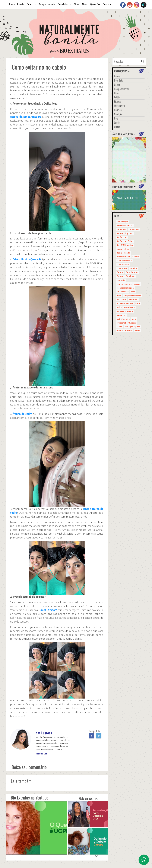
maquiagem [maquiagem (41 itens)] (130, 307)
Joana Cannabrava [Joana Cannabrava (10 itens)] (125, 303)
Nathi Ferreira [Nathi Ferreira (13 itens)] (123, 319)
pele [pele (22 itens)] (134, 319)
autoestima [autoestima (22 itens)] (134, 230)
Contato (107, 4)
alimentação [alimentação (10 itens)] (122, 222)
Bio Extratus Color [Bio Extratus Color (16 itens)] (125, 241)
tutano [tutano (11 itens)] (120, 331)
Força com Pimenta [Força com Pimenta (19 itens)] (132, 296)
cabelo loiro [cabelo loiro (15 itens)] (122, 268)
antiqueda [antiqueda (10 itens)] (121, 230)
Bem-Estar (63, 4)
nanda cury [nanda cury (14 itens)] (121, 315)
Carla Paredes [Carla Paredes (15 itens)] (132, 272)
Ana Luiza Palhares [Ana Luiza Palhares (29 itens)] (125, 226)
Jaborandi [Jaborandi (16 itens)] (134, 300)
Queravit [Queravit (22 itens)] (132, 323)
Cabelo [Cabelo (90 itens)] (136, 257)
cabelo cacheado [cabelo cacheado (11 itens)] (124, 261)
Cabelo (21, 4)
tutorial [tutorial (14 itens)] (129, 331)
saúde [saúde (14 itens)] (119, 327)
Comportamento (47, 4)
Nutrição (118, 114)
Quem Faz (95, 4)
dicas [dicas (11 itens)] (119, 296)
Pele (116, 118)
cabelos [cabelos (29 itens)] (134, 268)
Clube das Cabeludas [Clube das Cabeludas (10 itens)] (126, 276)
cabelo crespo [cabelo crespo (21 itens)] (123, 265)
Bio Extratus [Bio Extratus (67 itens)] (122, 237)
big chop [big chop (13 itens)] (129, 233)
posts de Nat (41, 754)
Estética (118, 97)
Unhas (117, 127)
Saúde (117, 123)
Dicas (77, 4)
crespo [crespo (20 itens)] (137, 284)
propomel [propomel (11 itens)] (121, 323)
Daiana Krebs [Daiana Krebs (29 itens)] (123, 292)
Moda (85, 4)
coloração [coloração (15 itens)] (121, 280)
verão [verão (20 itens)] (137, 331)
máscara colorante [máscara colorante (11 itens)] (125, 311)
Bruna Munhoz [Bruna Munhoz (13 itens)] (123, 257)
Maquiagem (119, 106)
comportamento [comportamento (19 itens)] (124, 284)
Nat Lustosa (44, 733)
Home (12, 4)
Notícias (118, 110)
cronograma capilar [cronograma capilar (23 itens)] (126, 288)
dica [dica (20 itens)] (133, 292)
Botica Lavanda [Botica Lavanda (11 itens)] (123, 253)
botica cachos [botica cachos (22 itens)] (123, 249)
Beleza (30, 4)
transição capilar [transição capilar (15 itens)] (132, 327)
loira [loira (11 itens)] (138, 303)
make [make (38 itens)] (119, 307)
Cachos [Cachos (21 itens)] (120, 272)
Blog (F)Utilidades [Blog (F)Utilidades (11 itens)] (125, 245)
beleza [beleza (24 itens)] (120, 233)
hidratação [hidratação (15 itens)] (121, 300)
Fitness (117, 101)
